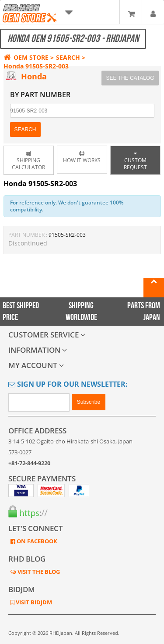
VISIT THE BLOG (38, 572)
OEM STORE (26, 57)
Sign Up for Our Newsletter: (68, 384)
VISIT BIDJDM (33, 602)
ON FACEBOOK (36, 541)
